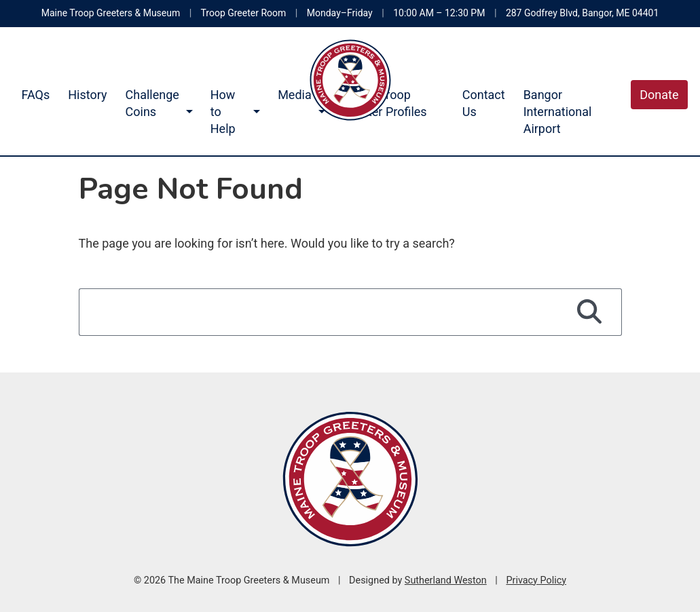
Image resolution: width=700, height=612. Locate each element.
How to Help (223, 112)
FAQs (36, 95)
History (87, 95)
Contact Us (484, 103)
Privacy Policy (536, 580)
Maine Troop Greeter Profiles (385, 103)
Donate (659, 95)
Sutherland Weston (446, 580)
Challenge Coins (152, 103)
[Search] (590, 312)
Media (295, 95)
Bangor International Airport (558, 112)
